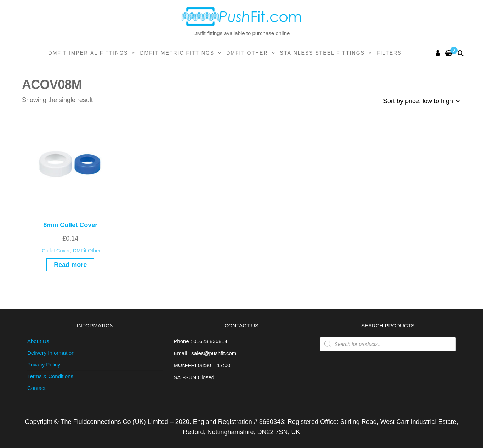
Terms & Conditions (50, 376)
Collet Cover (56, 251)
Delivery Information (51, 353)
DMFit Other (247, 53)
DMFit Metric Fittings (177, 53)
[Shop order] (420, 101)
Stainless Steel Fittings (322, 53)
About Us (38, 341)
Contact (36, 388)
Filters (389, 53)
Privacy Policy (44, 365)
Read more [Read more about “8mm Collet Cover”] (70, 265)
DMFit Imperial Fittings (88, 53)
